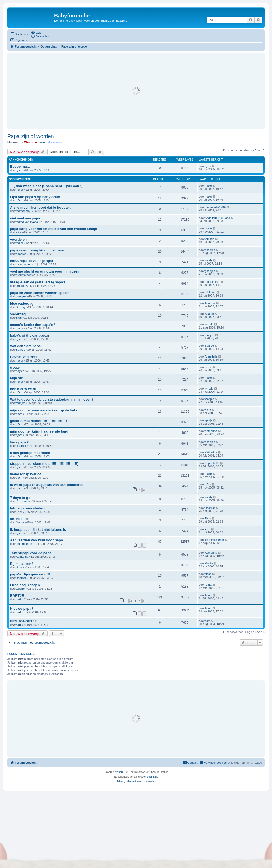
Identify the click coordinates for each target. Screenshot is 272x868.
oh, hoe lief (19, 519)
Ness (208, 574)
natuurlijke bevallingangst (32, 261)
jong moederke (25, 544)
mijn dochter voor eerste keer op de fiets (44, 410)
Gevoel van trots (24, 357)
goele (208, 228)
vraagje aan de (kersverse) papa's (38, 282)
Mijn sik (16, 378)
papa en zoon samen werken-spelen (40, 293)
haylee (20, 371)
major (42, 142)
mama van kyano (27, 222)
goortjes (21, 254)
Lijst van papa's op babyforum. (36, 197)
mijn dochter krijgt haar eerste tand (39, 431)
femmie (209, 239)
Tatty (208, 518)
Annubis (210, 303)
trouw (15, 367)
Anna (208, 585)
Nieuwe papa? (22, 609)
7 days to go (20, 498)
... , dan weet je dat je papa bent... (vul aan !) (46, 186)
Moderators (55, 142)
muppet (210, 335)
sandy (208, 260)
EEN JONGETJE (23, 621)
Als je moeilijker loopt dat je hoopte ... (41, 207)
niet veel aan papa (25, 218)
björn (19, 170)
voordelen (18, 239)
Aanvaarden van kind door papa (36, 540)
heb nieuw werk (23, 389)
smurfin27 (22, 286)
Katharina (211, 431)
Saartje (209, 314)
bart (18, 599)
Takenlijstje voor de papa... (32, 553)
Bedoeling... (20, 166)
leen (207, 529)
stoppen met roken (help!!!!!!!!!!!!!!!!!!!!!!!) (44, 464)
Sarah (20, 567)
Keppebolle (212, 463)
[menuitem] (36, 32)
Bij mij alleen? (22, 564)
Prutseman (23, 501)
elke (18, 232)
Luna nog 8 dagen (25, 585)
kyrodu (209, 324)
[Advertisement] (136, 91)
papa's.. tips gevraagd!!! (30, 574)
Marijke (20, 403)
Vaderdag (18, 314)
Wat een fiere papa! (26, 346)
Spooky (21, 307)
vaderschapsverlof (25, 474)
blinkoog (210, 292)
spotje (208, 420)
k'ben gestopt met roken (30, 453)
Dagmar (21, 446)
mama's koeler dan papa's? (33, 325)
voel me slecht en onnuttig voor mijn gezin (45, 271)
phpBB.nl (152, 777)
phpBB (122, 772)
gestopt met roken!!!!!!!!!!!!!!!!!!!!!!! (38, 421)
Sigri (19, 318)
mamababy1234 (26, 211)
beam (208, 367)
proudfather (23, 264)
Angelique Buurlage (217, 218)
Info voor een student (28, 508)
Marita (20, 522)
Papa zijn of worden (31, 136)
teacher (21, 589)
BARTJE (17, 596)
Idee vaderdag (22, 304)
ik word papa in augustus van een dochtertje (47, 485)
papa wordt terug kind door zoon (37, 250)
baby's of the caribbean (29, 336)
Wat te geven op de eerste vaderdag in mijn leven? (52, 399)
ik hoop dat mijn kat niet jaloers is (38, 530)
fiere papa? (19, 442)
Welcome (31, 142)
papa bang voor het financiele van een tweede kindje (53, 229)
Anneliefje (211, 356)
